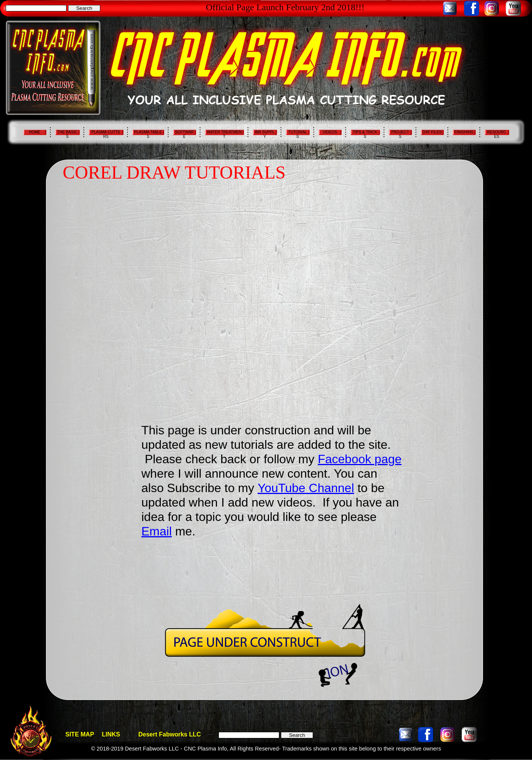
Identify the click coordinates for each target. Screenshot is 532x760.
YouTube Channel (306, 488)
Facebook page (360, 459)
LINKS (111, 734)
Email (157, 531)
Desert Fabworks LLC (169, 734)
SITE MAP (80, 734)
